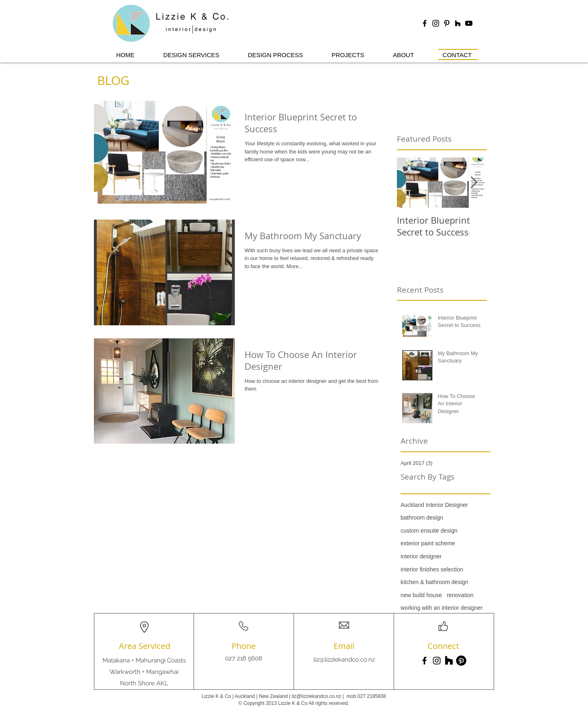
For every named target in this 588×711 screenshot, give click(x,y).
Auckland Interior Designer (434, 505)
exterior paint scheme (428, 543)
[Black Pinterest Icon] (447, 23)
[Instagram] (437, 661)
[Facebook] (424, 661)
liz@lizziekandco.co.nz (344, 660)
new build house (421, 595)
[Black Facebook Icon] (425, 23)
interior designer (421, 556)
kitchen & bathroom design (434, 582)
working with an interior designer (442, 608)
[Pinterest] (461, 661)
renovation (460, 595)
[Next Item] (474, 183)
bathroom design (422, 518)
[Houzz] (458, 23)
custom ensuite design (429, 531)
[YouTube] (469, 23)
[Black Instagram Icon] (436, 23)
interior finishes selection (432, 569)
